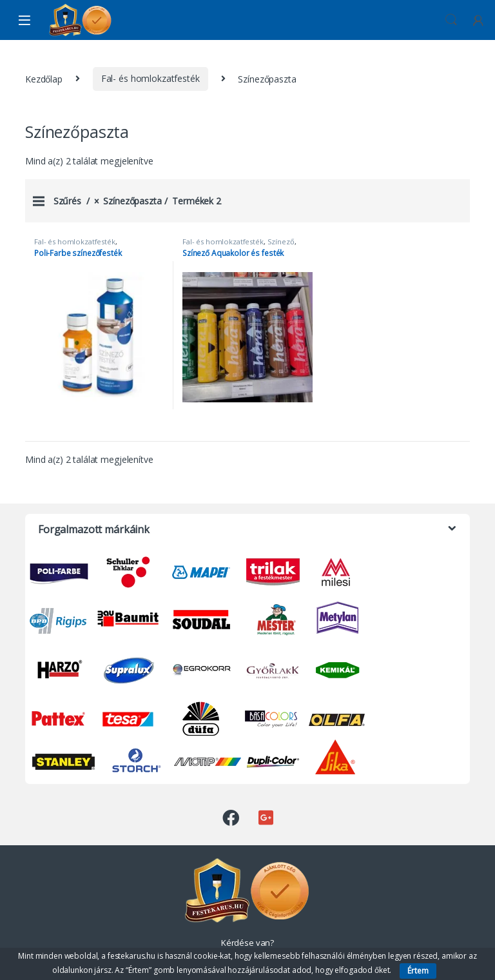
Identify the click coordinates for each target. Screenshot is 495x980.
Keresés (451, 20)
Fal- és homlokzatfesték (150, 78)
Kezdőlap (44, 78)
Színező (281, 241)
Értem (418, 971)
